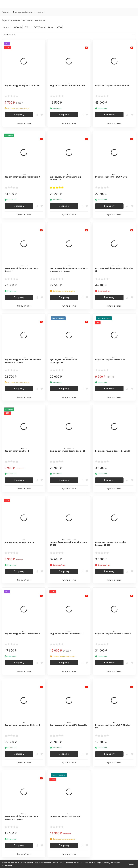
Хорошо (131, 864)
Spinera (51, 27)
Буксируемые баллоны (23, 12)
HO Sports (17, 27)
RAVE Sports (39, 27)
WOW (59, 27)
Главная (5, 12)
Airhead (7, 27)
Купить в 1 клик (24, 123)
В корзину (19, 115)
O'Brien (28, 27)
